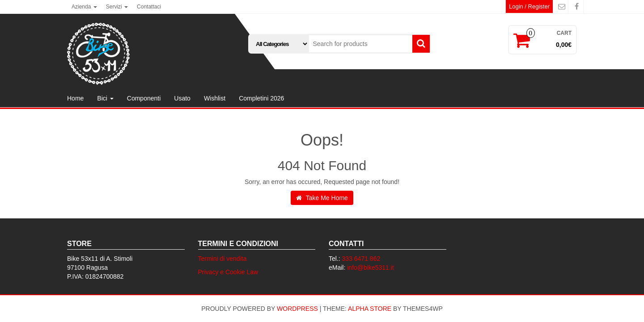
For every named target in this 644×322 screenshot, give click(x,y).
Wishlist (215, 98)
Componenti (144, 98)
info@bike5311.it (371, 268)
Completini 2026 (261, 98)
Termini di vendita (222, 259)
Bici (105, 98)
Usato (182, 98)
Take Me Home (322, 198)
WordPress (297, 309)
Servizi (117, 7)
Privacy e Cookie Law (228, 272)
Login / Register (529, 6)
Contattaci (149, 7)
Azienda (84, 7)
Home (75, 98)
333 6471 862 (361, 259)
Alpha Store (370, 309)
